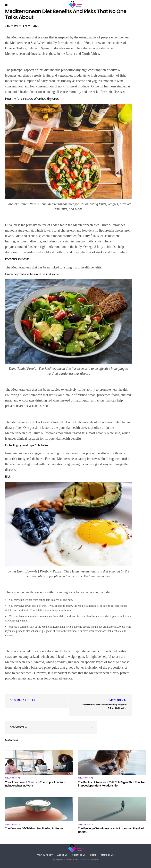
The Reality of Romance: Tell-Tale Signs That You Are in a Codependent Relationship (111, 784)
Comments (19, 727)
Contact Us (79, 855)
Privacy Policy (45, 855)
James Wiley (13, 26)
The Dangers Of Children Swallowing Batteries (34, 828)
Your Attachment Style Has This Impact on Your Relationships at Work (35, 784)
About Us (62, 855)
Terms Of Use (108, 855)
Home (93, 855)
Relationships (13, 778)
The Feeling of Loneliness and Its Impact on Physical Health (111, 830)
